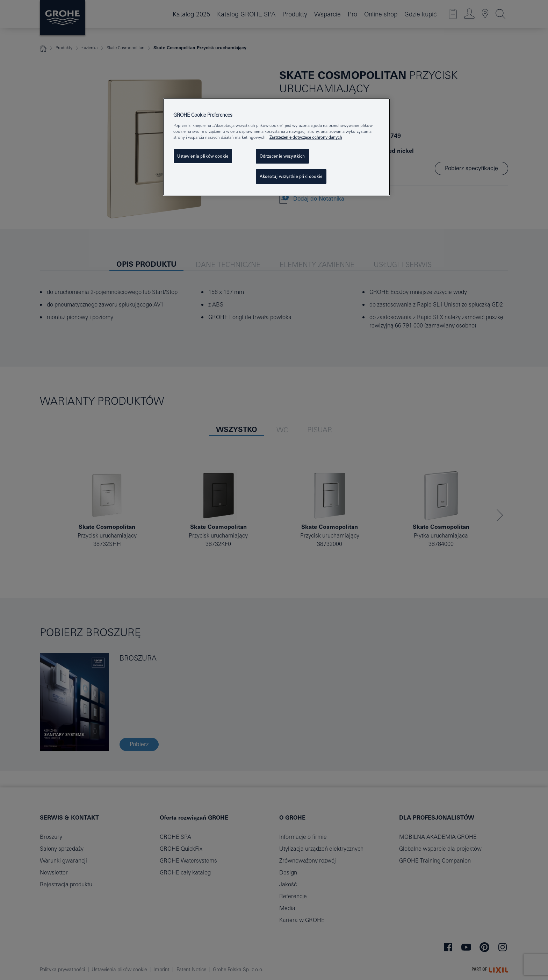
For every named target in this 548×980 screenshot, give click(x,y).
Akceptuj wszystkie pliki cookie (291, 176)
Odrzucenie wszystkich (282, 156)
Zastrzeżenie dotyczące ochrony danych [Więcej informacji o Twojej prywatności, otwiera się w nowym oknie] (306, 137)
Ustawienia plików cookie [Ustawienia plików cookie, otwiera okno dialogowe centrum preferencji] (203, 156)
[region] (276, 147)
